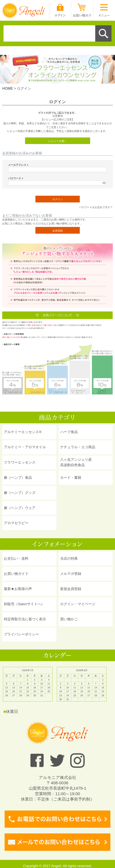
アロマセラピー (16, 523)
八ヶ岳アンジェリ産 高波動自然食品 (76, 462)
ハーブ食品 (69, 432)
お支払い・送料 (16, 558)
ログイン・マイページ (78, 604)
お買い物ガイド (16, 574)
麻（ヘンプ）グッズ (20, 493)
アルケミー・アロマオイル (25, 447)
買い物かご (69, 619)
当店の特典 (69, 558)
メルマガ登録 (71, 574)
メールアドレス (19, 165)
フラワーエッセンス (20, 462)
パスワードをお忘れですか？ (96, 207)
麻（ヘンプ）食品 (18, 478)
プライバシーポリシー (21, 634)
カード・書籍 (71, 478)
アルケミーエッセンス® (23, 432)
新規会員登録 (71, 589)
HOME (8, 88)
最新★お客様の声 (18, 589)
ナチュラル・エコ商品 (78, 447)
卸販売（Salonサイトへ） (24, 604)
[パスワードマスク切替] (104, 183)
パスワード (16, 178)
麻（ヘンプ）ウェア (20, 508)
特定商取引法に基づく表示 (25, 619)
